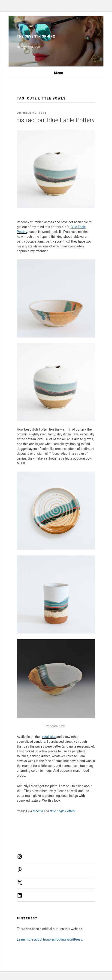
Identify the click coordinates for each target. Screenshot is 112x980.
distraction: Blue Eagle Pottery (56, 120)
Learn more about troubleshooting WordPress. (50, 939)
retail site (49, 737)
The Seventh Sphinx (36, 36)
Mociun (38, 811)
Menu (56, 73)
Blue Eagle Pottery (63, 811)
